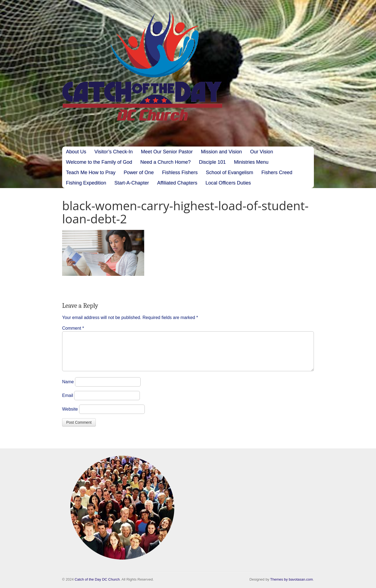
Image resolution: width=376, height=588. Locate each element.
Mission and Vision (221, 152)
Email (68, 402)
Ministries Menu (251, 162)
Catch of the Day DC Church (97, 579)
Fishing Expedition (86, 183)
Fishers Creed (277, 172)
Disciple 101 (212, 162)
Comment (73, 328)
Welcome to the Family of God (99, 162)
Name (68, 388)
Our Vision (262, 152)
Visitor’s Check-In (114, 152)
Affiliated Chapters (177, 183)
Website (70, 416)
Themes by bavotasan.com (291, 579)
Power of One (139, 172)
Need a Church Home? (166, 162)
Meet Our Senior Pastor (167, 152)
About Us (76, 152)
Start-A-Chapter (132, 183)
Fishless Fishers (180, 172)
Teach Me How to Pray (91, 172)
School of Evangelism (229, 172)
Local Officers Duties (228, 183)
